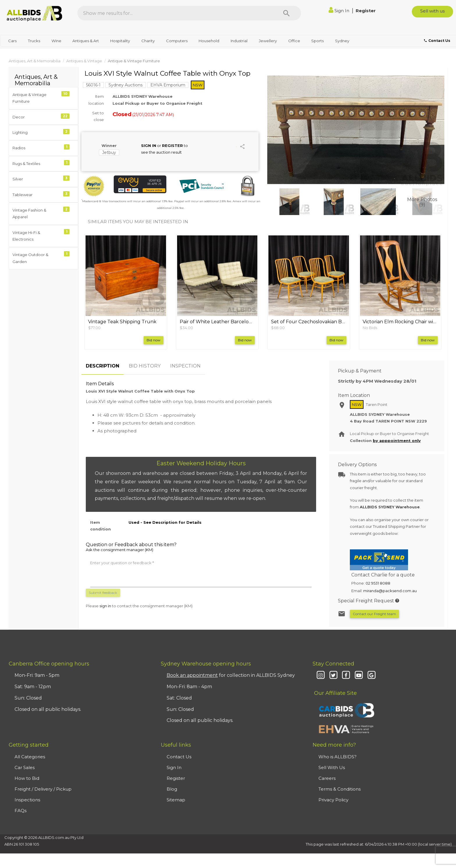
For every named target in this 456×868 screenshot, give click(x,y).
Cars (12, 41)
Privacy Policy (333, 800)
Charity (148, 41)
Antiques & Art (86, 41)
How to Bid (27, 778)
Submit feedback (103, 593)
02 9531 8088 (378, 583)
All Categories (30, 757)
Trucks (34, 41)
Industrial (239, 41)
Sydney (342, 41)
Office (294, 41)
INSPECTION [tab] (185, 366)
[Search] (286, 13)
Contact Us (179, 757)
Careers (327, 778)
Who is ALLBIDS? (337, 757)
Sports (317, 41)
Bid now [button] (154, 340)
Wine (56, 41)
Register (366, 11)
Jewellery (268, 41)
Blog (172, 789)
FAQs (21, 811)
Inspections (27, 800)
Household (209, 41)
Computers (177, 41)
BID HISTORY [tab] (145, 366)
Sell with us (432, 11)
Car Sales (25, 767)
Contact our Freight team (374, 614)
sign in (105, 606)
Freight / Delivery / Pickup (43, 789)
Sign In (340, 11)
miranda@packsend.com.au (390, 591)
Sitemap (176, 800)
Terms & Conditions (340, 789)
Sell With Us (332, 767)
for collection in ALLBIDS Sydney (231, 675)
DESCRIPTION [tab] (103, 366)
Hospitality (120, 41)
